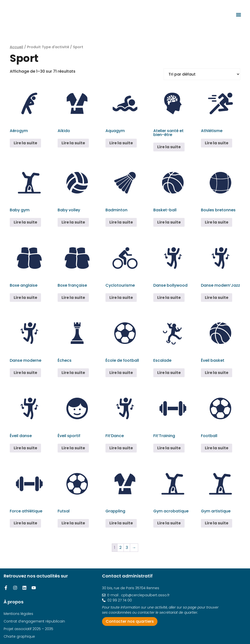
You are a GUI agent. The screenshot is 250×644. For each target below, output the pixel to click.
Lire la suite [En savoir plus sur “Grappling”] (121, 523)
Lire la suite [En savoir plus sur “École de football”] (121, 373)
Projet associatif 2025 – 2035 (28, 629)
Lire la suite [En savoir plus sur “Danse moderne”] (25, 373)
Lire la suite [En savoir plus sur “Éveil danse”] (25, 448)
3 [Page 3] (127, 548)
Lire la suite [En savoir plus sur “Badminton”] (121, 222)
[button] (238, 15)
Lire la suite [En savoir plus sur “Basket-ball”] (169, 222)
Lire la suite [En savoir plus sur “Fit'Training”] (169, 448)
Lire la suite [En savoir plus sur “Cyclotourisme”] (121, 298)
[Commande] (202, 74)
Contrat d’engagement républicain (34, 621)
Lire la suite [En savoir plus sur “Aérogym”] (25, 143)
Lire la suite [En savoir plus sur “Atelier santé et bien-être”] (169, 147)
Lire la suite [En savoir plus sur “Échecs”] (73, 373)
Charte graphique (19, 636)
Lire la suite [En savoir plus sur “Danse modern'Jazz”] (217, 298)
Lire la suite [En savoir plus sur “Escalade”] (169, 373)
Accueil (16, 47)
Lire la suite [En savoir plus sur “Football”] (217, 448)
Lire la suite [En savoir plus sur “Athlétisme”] (217, 143)
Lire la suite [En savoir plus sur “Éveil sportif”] (73, 448)
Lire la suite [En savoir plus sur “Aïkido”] (73, 143)
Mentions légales (18, 614)
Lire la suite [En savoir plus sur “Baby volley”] (73, 222)
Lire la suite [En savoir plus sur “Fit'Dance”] (121, 448)
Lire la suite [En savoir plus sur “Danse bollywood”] (169, 298)
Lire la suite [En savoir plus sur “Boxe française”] (73, 298)
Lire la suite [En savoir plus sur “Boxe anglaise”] (25, 298)
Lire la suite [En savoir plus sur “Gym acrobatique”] (169, 523)
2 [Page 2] (120, 548)
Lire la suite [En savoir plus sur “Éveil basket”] (217, 373)
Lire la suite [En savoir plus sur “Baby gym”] (25, 222)
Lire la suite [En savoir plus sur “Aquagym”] (121, 143)
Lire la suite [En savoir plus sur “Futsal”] (73, 523)
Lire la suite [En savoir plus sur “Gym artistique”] (217, 523)
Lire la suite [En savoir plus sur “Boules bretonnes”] (217, 222)
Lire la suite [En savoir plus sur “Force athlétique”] (25, 523)
